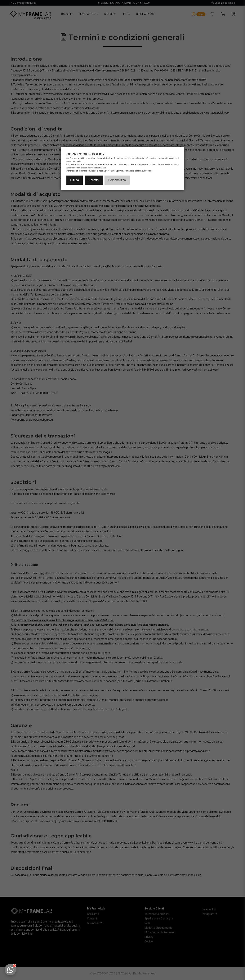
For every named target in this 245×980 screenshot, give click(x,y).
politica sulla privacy (114, 171)
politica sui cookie (143, 171)
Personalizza (117, 180)
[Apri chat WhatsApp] (10, 970)
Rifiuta (75, 180)
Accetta (94, 180)
